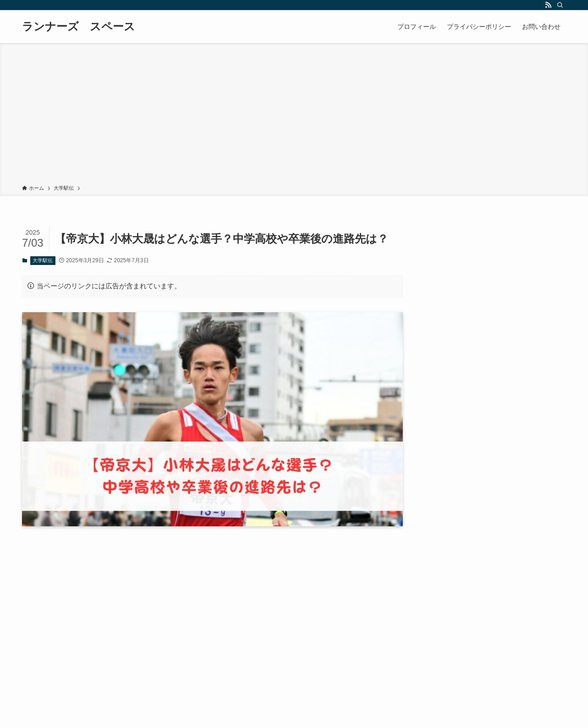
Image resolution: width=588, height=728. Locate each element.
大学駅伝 (43, 260)
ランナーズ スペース (79, 27)
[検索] (560, 5)
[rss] (548, 5)
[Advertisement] (294, 116)
